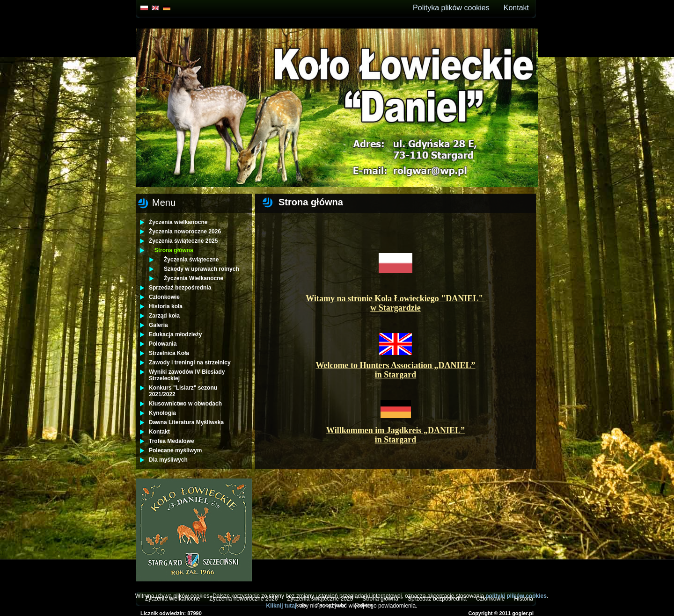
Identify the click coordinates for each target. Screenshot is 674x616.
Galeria (158, 325)
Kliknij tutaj (282, 606)
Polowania (163, 344)
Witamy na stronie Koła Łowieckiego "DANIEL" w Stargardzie (395, 303)
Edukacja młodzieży (175, 334)
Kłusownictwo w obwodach (185, 404)
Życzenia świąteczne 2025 (183, 241)
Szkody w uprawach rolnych (201, 269)
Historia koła (166, 306)
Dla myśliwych (168, 460)
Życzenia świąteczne (191, 260)
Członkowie (164, 297)
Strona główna (174, 250)
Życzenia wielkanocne (178, 222)
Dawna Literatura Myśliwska (186, 422)
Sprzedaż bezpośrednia (180, 288)
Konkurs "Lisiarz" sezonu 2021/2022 (183, 391)
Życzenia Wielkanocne (194, 278)
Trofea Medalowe (172, 441)
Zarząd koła (164, 316)
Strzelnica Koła (169, 353)
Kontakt (516, 8)
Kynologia (162, 413)
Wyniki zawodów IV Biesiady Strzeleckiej (187, 375)
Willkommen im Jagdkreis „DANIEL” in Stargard (396, 435)
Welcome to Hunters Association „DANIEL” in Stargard (396, 370)
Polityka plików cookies (451, 8)
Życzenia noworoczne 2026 (185, 232)
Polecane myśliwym (175, 450)
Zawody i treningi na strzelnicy (190, 362)
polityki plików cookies (516, 596)
